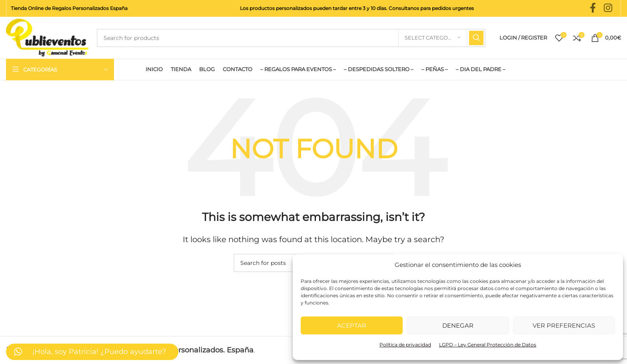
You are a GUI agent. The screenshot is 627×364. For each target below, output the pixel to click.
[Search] (291, 38)
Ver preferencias (564, 325)
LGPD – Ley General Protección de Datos (488, 345)
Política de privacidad (405, 345)
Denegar (458, 325)
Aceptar (352, 325)
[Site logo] (47, 37)
